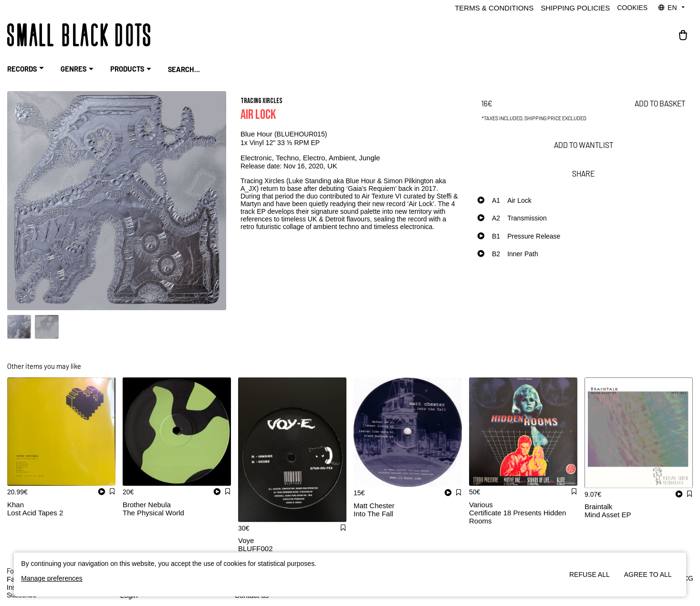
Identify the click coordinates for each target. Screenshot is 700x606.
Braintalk (598, 507)
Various (481, 505)
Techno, (289, 158)
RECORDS (27, 69)
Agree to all (648, 575)
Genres (78, 69)
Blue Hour (257, 134)
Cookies (632, 8)
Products (132, 69)
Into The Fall (373, 514)
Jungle (369, 158)
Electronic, (258, 158)
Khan (16, 505)
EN (672, 8)
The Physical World (153, 513)
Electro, (316, 158)
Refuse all (590, 575)
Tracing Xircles (261, 101)
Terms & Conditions (494, 8)
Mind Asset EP (608, 515)
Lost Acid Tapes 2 (35, 513)
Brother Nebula (147, 505)
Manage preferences (52, 578)
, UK (330, 166)
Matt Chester (374, 506)
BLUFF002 (256, 549)
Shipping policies (575, 8)
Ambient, (344, 158)
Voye (246, 540)
